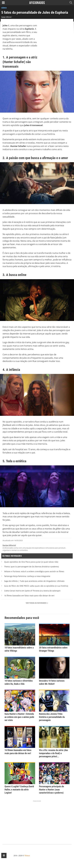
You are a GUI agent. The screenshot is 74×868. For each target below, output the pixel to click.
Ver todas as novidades (37, 603)
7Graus (27, 855)
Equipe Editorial (9, 545)
